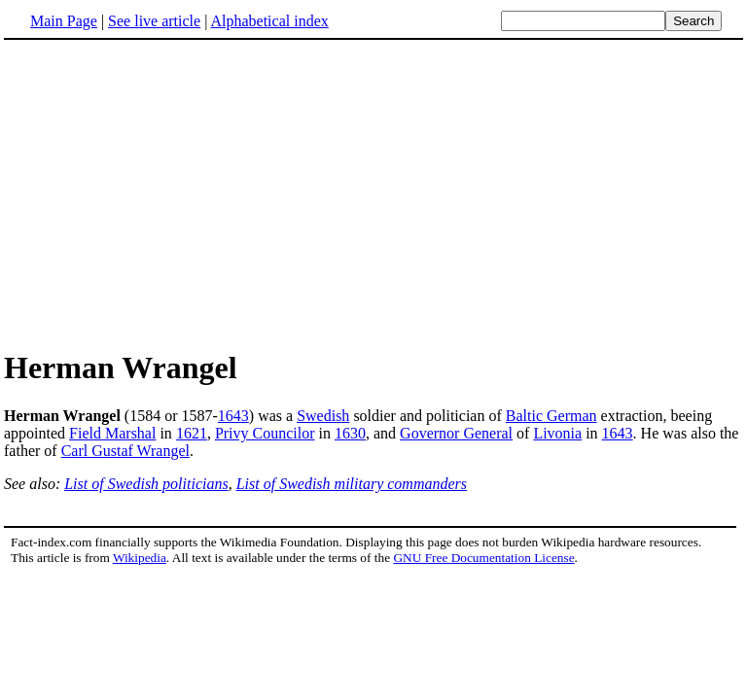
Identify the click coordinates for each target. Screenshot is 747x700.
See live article (154, 21)
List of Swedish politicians (146, 484)
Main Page (64, 21)
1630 (350, 433)
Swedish (323, 416)
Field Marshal (112, 433)
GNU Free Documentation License (483, 558)
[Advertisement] (373, 193)
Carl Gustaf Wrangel (125, 451)
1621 (192, 433)
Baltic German (551, 416)
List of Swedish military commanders (352, 484)
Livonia (557, 433)
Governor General (456, 433)
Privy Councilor (265, 433)
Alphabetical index (269, 21)
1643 (233, 416)
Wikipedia (140, 558)
